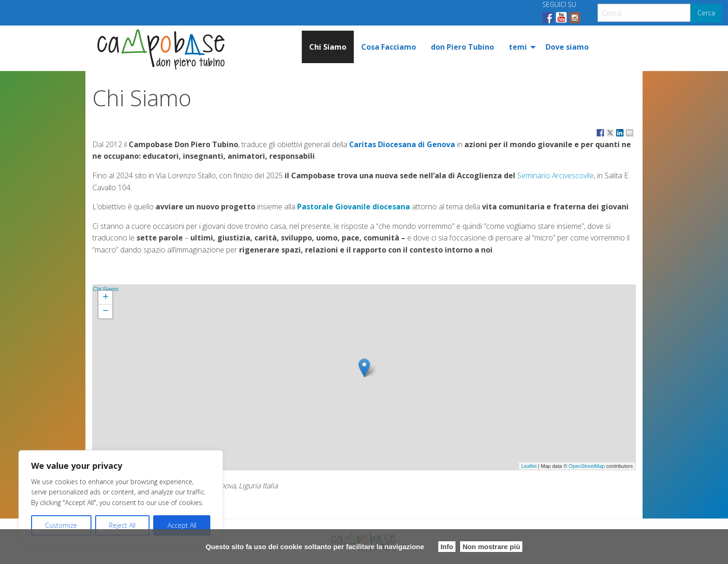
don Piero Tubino (462, 47)
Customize (61, 525)
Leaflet (529, 466)
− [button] (106, 311)
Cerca (706, 13)
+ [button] (106, 298)
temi (518, 47)
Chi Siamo (328, 47)
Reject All (122, 525)
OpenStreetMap (587, 466)
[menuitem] (328, 47)
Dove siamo (567, 47)
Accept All (182, 525)
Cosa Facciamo (389, 47)
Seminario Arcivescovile (556, 175)
